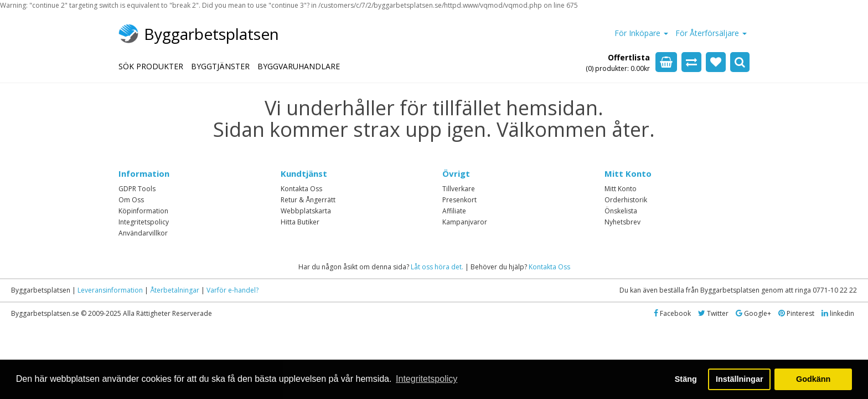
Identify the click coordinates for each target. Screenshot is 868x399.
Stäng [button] (686, 379)
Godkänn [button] (813, 379)
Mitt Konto (621, 189)
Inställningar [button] (740, 379)
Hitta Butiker (300, 222)
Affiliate (454, 211)
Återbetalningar (175, 290)
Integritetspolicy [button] (427, 379)
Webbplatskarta (306, 211)
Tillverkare (459, 189)
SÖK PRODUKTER (151, 66)
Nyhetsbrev (622, 222)
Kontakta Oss (301, 189)
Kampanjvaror (465, 222)
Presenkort (459, 200)
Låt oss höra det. (437, 267)
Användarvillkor (143, 233)
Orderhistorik (626, 200)
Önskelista (621, 211)
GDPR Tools (137, 189)
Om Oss (131, 200)
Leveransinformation (110, 290)
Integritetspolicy (144, 222)
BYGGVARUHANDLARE (299, 66)
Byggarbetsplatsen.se (45, 313)
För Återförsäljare (711, 33)
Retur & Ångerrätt (308, 200)
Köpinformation (143, 211)
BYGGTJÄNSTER (220, 66)
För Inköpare (641, 33)
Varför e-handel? (232, 290)
